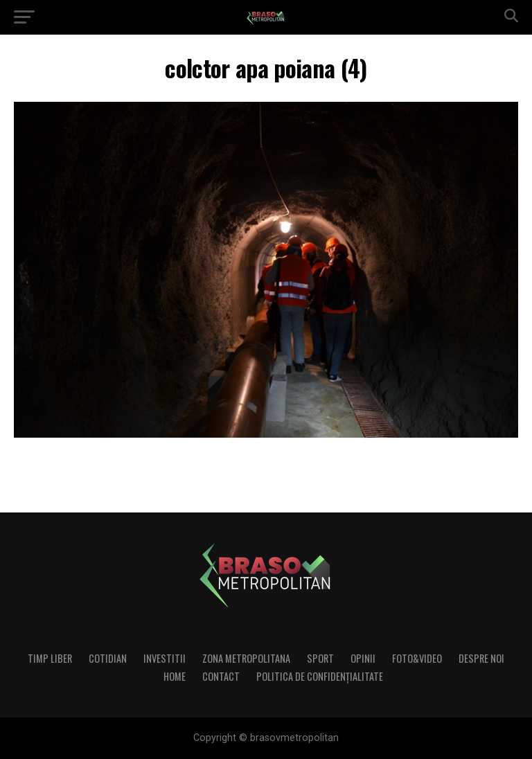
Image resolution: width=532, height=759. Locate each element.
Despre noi (481, 658)
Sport (320, 658)
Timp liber (50, 658)
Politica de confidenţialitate (320, 676)
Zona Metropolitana (246, 658)
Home (175, 676)
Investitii (165, 658)
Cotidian (108, 658)
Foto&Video (417, 658)
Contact (221, 676)
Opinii (363, 658)
